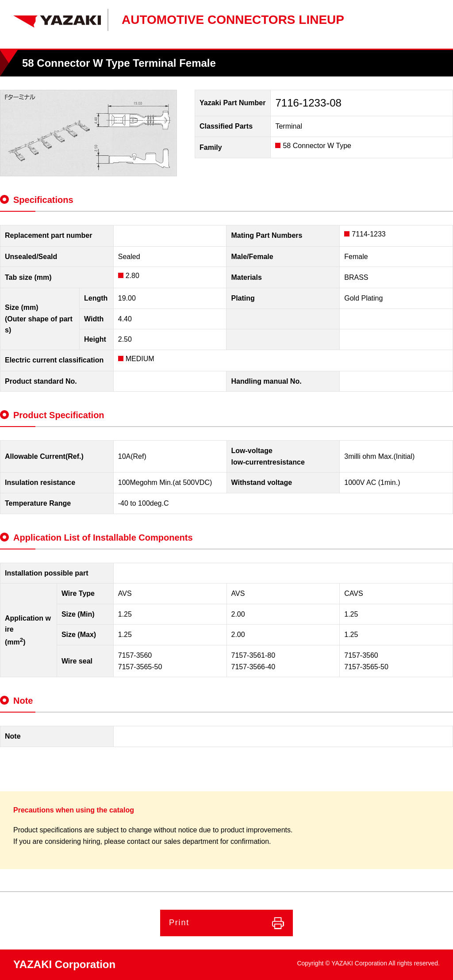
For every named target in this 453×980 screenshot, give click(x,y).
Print (179, 923)
